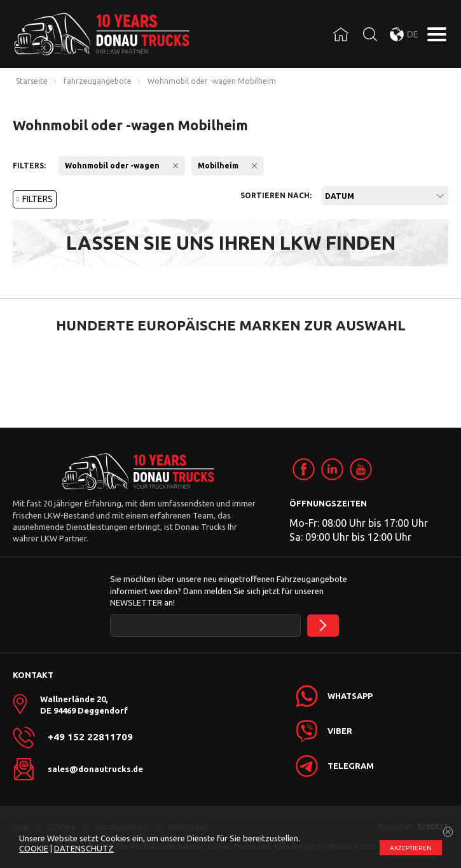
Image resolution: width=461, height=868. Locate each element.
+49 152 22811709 (90, 737)
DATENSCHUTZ (84, 848)
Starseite (32, 81)
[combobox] (385, 196)
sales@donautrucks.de (95, 769)
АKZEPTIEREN (411, 848)
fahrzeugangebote (98, 81)
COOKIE (34, 848)
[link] (304, 469)
